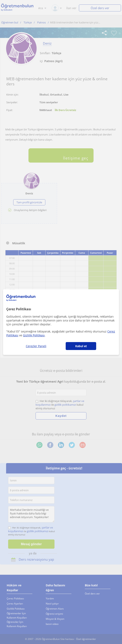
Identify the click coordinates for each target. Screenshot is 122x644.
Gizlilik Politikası (34, 335)
